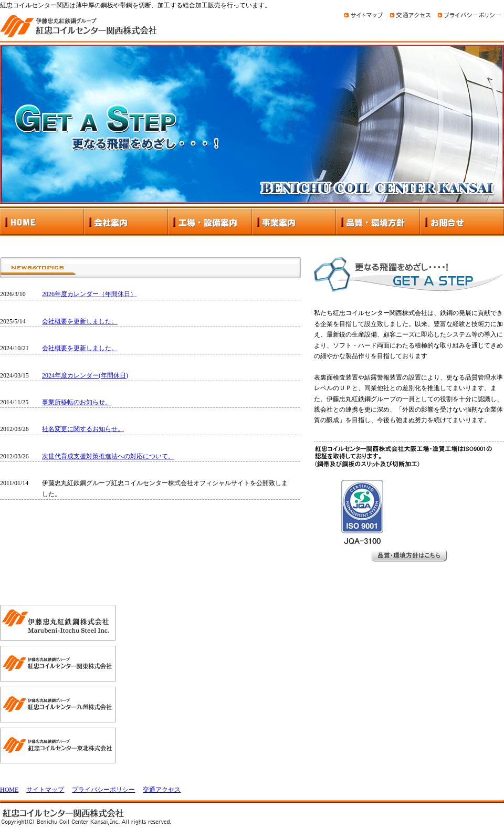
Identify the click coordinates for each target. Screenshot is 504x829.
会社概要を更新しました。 (80, 321)
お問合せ (462, 221)
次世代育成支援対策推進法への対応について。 (108, 456)
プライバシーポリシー (103, 790)
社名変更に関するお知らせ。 (83, 429)
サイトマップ (45, 790)
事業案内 (294, 221)
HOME (42, 221)
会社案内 (126, 221)
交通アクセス (162, 790)
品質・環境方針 (378, 221)
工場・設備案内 (210, 221)
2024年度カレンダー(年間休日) (85, 375)
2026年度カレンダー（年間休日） (89, 294)
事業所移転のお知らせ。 (77, 402)
